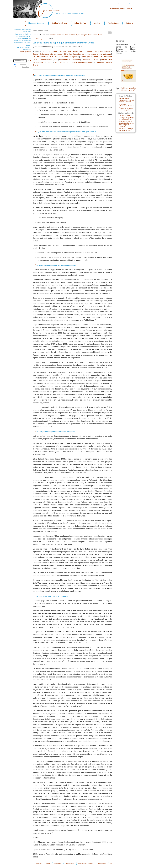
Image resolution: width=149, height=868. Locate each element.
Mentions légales (70, 864)
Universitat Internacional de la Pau (127, 105)
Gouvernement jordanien (69, 59)
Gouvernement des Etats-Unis (45, 57)
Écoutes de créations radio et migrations (126, 109)
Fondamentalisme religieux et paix (57, 51)
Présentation (114, 9)
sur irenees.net (23, 65)
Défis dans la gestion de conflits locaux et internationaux (87, 54)
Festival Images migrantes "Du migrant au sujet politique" (126, 100)
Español (124, 3)
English (119, 3)
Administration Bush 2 (90, 59)
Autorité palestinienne (89, 57)
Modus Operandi (25, 52)
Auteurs (123, 9)
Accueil (35, 31)
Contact (129, 9)
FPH (111, 864)
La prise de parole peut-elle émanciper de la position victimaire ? (127, 117)
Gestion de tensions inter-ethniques (47, 54)
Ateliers (97, 23)
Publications (113, 23)
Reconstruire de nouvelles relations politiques (74, 62)
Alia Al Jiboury (37, 39)
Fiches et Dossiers (36, 23)
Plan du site (39, 864)
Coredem (26, 67)
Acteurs (129, 23)
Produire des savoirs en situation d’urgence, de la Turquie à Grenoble (126, 124)
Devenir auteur (58, 864)
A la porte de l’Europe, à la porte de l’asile (126, 130)
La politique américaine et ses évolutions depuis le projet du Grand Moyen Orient (75, 35)
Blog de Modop (125, 96)
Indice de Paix (80, 23)
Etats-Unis (100, 62)
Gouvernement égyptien (69, 57)
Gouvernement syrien (49, 59)
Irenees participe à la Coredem (86, 864)
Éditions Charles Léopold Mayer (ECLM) (126, 89)
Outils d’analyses (59, 23)
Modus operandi (102, 864)
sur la (23, 67)
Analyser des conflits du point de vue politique (92, 51)
